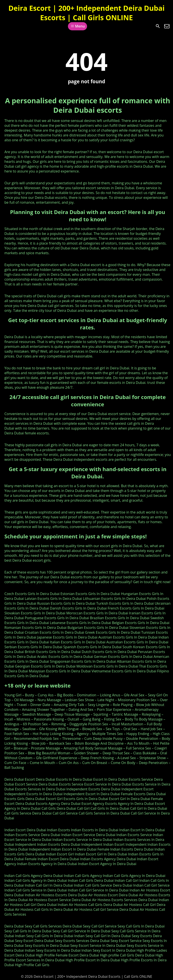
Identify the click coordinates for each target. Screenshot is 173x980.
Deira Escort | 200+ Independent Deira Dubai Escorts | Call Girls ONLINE (86, 13)
